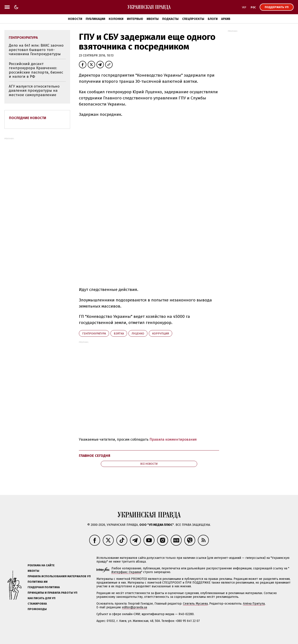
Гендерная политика (44, 587)
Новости (75, 19)
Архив (226, 19)
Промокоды (37, 609)
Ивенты (153, 19)
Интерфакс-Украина (126, 572)
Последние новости (28, 118)
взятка (119, 333)
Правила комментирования (173, 439)
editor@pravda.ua (135, 607)
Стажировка (37, 604)
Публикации (95, 19)
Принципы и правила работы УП (52, 593)
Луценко (138, 333)
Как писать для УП (42, 598)
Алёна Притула (254, 604)
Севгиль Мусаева (195, 604)
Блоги (213, 19)
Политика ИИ (38, 582)
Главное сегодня (95, 456)
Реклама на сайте (41, 565)
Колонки (116, 19)
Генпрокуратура (94, 333)
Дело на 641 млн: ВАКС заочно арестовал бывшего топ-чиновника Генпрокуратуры (36, 50)
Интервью (135, 19)
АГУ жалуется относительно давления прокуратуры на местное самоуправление (34, 91)
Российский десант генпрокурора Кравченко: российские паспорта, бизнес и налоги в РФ (36, 70)
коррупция (161, 333)
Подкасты (170, 19)
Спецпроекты (193, 19)
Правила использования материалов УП (59, 576)
